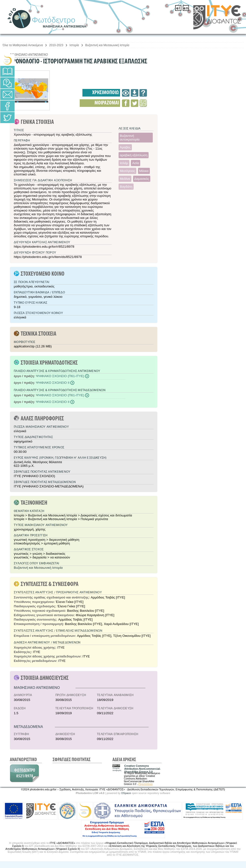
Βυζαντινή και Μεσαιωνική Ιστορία (107, 45)
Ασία (136, 163)
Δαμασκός (142, 179)
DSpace (126, 793)
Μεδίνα (125, 179)
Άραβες (125, 147)
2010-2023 (56, 45)
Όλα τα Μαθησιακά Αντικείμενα (23, 45)
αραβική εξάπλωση (134, 155)
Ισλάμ (124, 163)
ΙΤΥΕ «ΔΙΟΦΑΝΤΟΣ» (62, 843)
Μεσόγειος (127, 171)
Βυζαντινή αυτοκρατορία (130, 138)
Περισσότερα (146, 784)
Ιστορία (74, 45)
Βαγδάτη (126, 187)
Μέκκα (144, 171)
